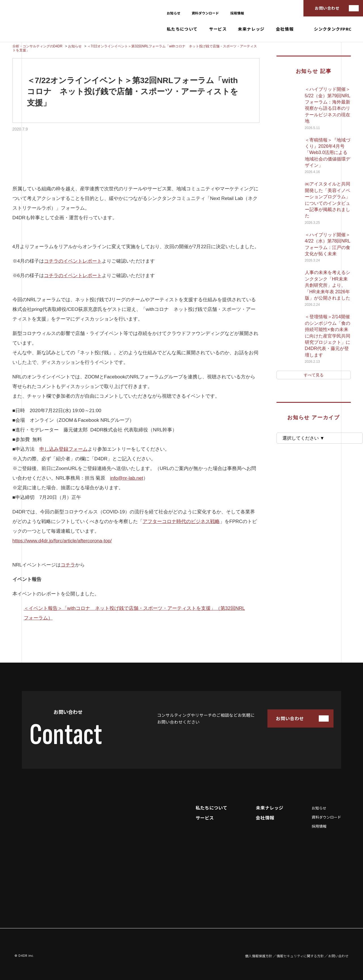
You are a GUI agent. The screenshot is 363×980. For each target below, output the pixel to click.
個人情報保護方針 (259, 956)
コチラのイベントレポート (73, 261)
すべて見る (314, 375)
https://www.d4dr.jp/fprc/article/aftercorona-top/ (62, 541)
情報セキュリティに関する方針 (300, 956)
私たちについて (182, 29)
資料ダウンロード (205, 13)
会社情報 (285, 29)
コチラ (68, 565)
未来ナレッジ (251, 29)
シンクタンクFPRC (333, 29)
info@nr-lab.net (127, 478)
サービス (218, 29)
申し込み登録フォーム (64, 449)
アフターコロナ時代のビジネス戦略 (181, 521)
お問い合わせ (327, 8)
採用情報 (237, 13)
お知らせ (174, 13)
